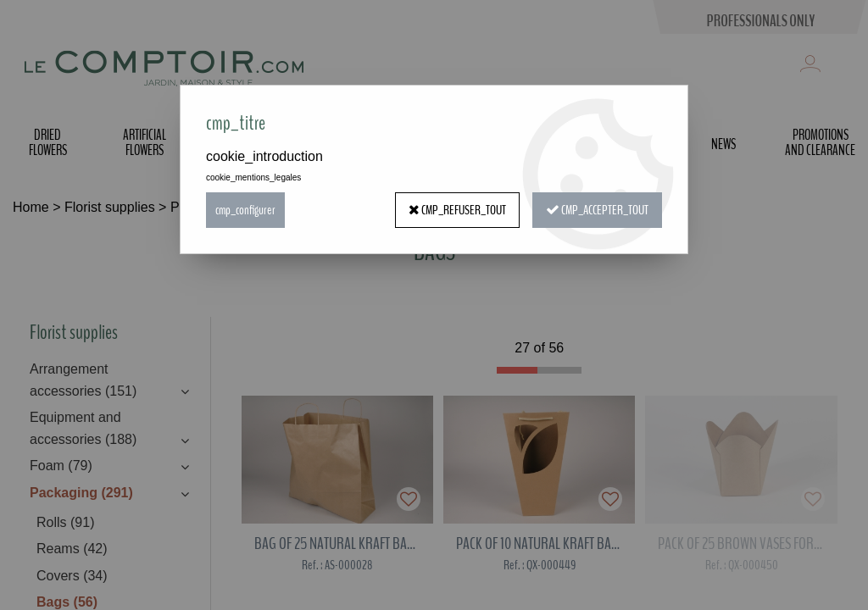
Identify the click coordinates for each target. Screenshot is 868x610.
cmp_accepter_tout (597, 210)
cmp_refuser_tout (457, 210)
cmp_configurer (245, 210)
